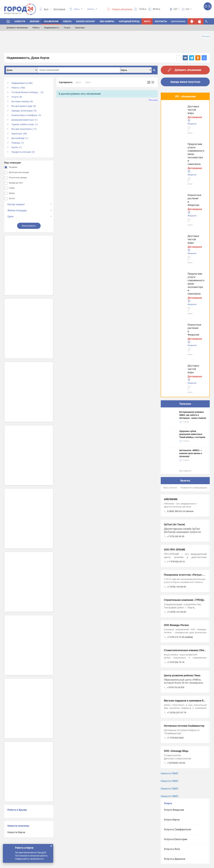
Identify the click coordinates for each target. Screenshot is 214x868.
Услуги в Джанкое (175, 636)
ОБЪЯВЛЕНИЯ (51, 21)
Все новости (185, 247)
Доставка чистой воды (179, 161)
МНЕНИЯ (34, 21)
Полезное (185, 181)
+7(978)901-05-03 (176, 540)
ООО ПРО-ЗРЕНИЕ (175, 326)
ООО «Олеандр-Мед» (176, 528)
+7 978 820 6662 (176, 514)
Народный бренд (129, 21)
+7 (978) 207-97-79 (177, 489)
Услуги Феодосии (174, 587)
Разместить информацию (194, 264)
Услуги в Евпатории (176, 616)
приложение (178, 21)
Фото (147, 21)
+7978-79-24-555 (176, 464)
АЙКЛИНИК (171, 276)
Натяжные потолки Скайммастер (184, 502)
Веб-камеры (107, 21)
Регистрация (59, 9)
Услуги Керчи (172, 596)
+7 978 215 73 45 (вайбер (180, 414)
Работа (36, 28)
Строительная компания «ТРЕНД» (184, 377)
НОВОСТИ (20, 21)
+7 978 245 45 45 (176, 313)
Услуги (67, 28)
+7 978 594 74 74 (176, 439)
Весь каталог (170, 264)
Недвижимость (52, 28)
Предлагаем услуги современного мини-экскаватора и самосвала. (185, 113)
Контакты (161, 21)
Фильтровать (29, 226)
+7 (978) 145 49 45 (177, 363)
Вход (46, 9)
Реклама (206, 36)
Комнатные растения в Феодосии (185, 138)
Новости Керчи (16, 832)
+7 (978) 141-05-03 (177, 389)
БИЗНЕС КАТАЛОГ (86, 21)
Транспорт (80, 28)
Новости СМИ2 (170, 550)
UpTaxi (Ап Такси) (174, 301)
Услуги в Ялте (172, 626)
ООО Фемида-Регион (176, 402)
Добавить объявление (122, 9)
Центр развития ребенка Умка (182, 452)
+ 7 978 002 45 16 (176, 338)
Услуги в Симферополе (177, 606)
